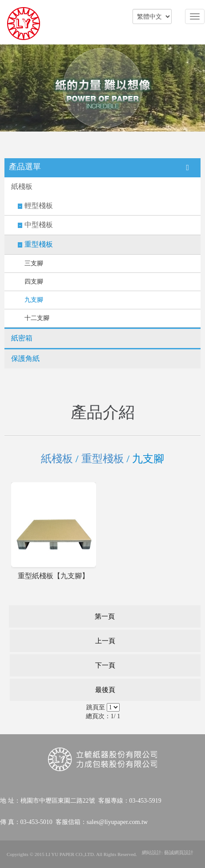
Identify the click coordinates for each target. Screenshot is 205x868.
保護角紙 (25, 358)
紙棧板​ (22, 186)
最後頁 (105, 690)
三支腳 (34, 263)
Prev (9, 88)
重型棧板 (39, 244)
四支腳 (34, 282)
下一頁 (105, 665)
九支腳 (34, 300)
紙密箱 (22, 338)
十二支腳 (37, 318)
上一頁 (105, 641)
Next (196, 88)
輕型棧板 (39, 206)
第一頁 (105, 616)
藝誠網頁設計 (179, 852)
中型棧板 (39, 225)
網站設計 (152, 852)
